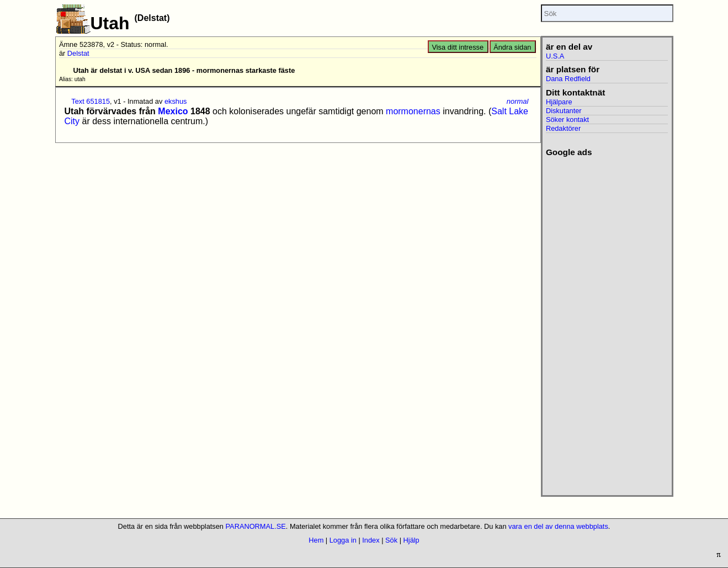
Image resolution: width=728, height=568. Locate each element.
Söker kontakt (567, 120)
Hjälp (411, 540)
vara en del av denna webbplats (558, 526)
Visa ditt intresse (458, 47)
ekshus (176, 101)
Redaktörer (563, 128)
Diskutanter (564, 111)
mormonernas (413, 111)
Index (371, 540)
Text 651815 (91, 101)
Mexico (173, 111)
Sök (391, 540)
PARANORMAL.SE (256, 526)
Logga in (343, 540)
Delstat (78, 53)
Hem (316, 540)
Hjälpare (559, 102)
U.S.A (555, 56)
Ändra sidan (512, 47)
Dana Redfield (568, 79)
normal (518, 101)
